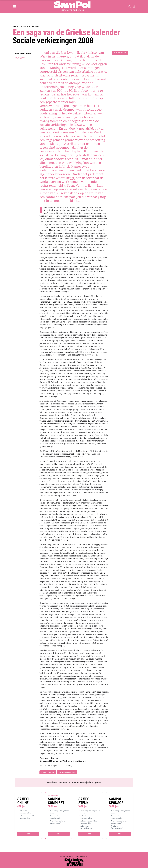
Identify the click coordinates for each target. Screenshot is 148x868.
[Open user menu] (134, 6)
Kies (28, 834)
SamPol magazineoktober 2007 (20, 58)
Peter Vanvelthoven (23, 54)
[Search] (130, 6)
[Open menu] (15, 6)
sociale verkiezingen (67, 772)
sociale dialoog (48, 772)
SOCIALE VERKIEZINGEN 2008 (26, 27)
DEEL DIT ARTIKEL (120, 53)
